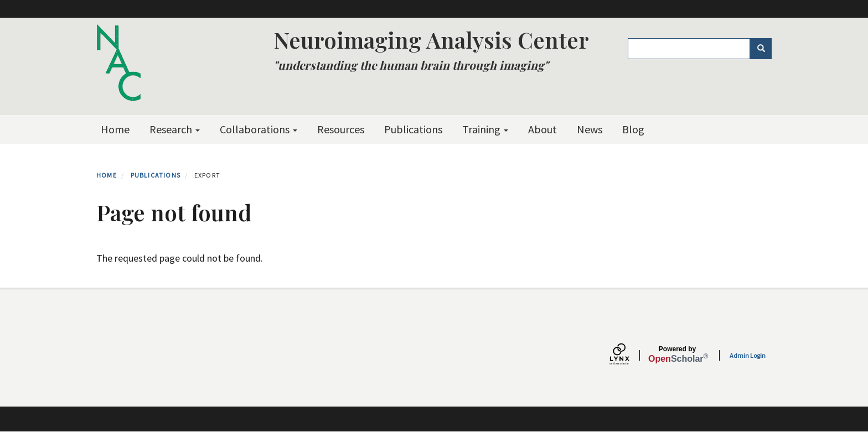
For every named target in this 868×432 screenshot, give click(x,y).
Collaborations (259, 129)
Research (175, 129)
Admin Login (748, 355)
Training (485, 129)
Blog (633, 129)
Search (765, 49)
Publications (413, 129)
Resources (341, 129)
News (590, 129)
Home (115, 129)
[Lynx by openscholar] (629, 355)
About (542, 129)
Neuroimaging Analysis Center (431, 40)
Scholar (677, 355)
